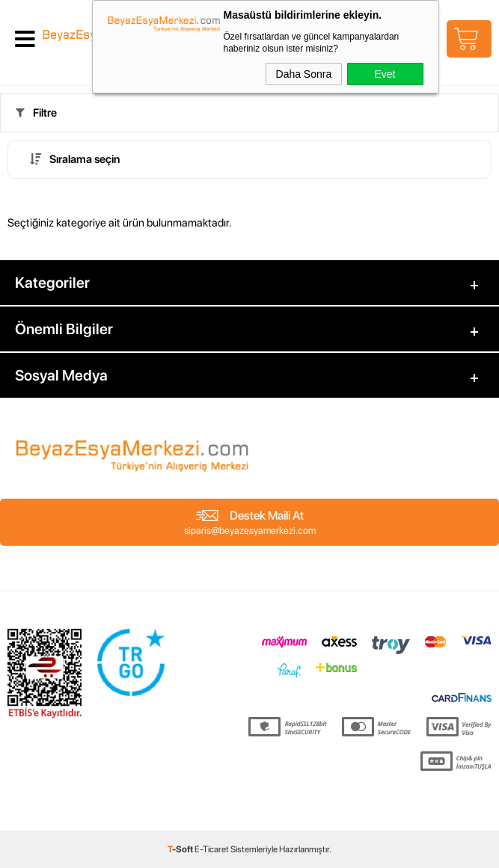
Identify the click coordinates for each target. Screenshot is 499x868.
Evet (385, 74)
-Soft (181, 849)
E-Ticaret (212, 849)
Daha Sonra (304, 74)
